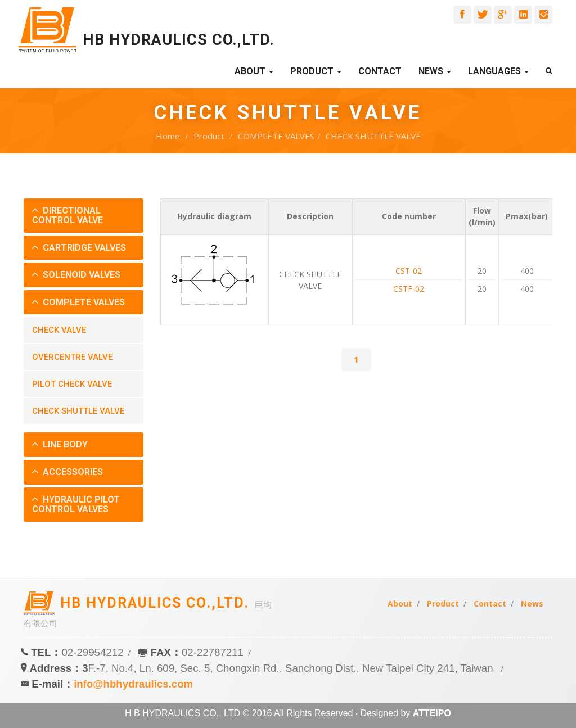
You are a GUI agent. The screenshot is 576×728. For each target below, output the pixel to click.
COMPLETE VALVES (276, 136)
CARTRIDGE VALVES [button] (83, 248)
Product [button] (316, 71)
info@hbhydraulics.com (133, 684)
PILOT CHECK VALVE (72, 384)
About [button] (254, 71)
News (532, 603)
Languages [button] (498, 71)
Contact (380, 71)
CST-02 (409, 271)
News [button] (435, 71)
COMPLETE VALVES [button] (83, 302)
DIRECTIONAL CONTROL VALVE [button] (67, 216)
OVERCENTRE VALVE (72, 357)
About (400, 603)
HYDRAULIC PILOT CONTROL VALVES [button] (76, 505)
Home (168, 136)
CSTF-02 (409, 289)
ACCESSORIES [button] (72, 472)
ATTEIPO (432, 713)
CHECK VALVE (59, 330)
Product (209, 136)
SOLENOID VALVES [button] (80, 275)
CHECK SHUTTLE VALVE (373, 136)
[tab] (84, 216)
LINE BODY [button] (64, 444)
